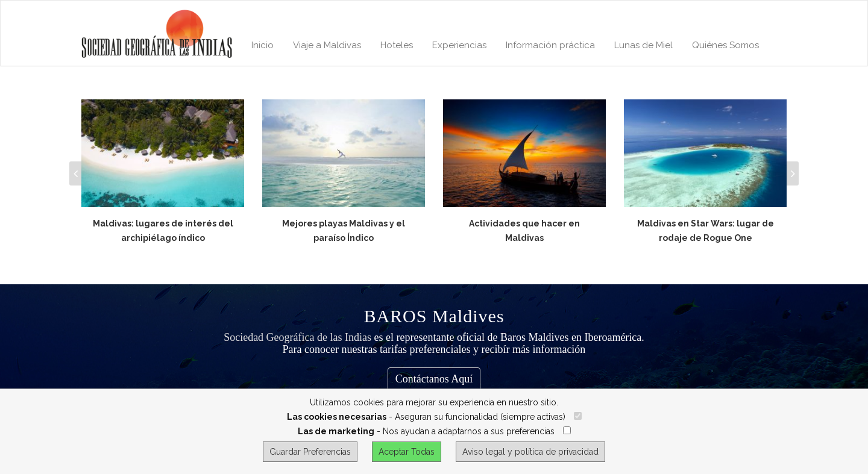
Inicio (263, 45)
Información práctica (550, 45)
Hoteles (397, 45)
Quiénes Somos (725, 45)
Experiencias (459, 45)
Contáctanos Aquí (434, 379)
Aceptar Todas (407, 452)
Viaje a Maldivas (327, 45)
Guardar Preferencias (310, 452)
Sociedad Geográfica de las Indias (297, 337)
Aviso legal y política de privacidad (530, 452)
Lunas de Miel (643, 45)
